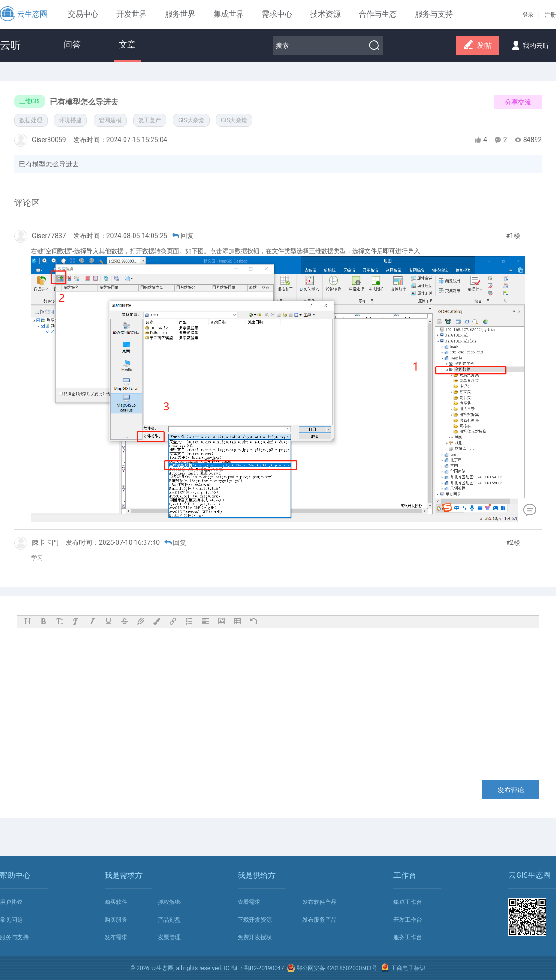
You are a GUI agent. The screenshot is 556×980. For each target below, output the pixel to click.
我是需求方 (124, 875)
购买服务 (116, 920)
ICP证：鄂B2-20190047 (254, 968)
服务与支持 (14, 937)
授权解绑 (169, 902)
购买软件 (116, 902)
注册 (550, 15)
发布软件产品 (319, 902)
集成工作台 (408, 902)
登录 (528, 15)
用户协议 (11, 902)
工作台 (405, 875)
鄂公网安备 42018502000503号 (332, 968)
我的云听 (529, 43)
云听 (10, 45)
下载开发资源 (255, 920)
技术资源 (326, 14)
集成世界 (229, 14)
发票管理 (169, 937)
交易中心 (83, 14)
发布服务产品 (319, 920)
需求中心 (277, 14)
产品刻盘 (169, 920)
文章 (127, 44)
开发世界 (132, 14)
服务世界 (180, 14)
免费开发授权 (255, 937)
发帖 (478, 46)
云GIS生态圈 (530, 875)
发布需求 (116, 937)
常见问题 (11, 920)
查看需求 (249, 902)
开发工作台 (408, 920)
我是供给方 (257, 875)
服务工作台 (408, 937)
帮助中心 (15, 875)
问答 (72, 44)
